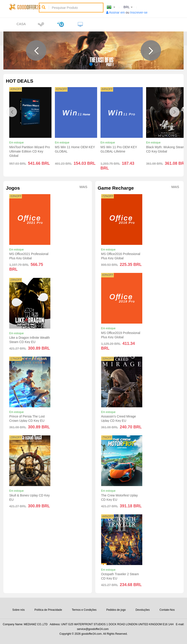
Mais (83, 187)
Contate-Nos (167, 610)
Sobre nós (18, 610)
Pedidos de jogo (116, 610)
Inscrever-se (139, 12)
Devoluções (143, 610)
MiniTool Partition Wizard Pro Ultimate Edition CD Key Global (30, 151)
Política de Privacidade (48, 610)
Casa (21, 24)
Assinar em (117, 12)
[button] (36, 50)
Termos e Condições (84, 610)
